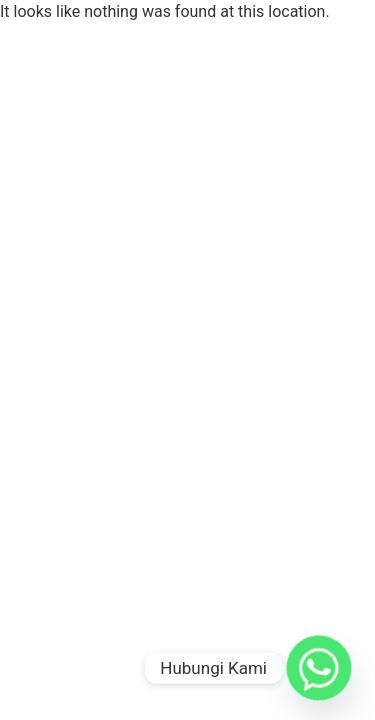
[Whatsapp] (319, 668)
